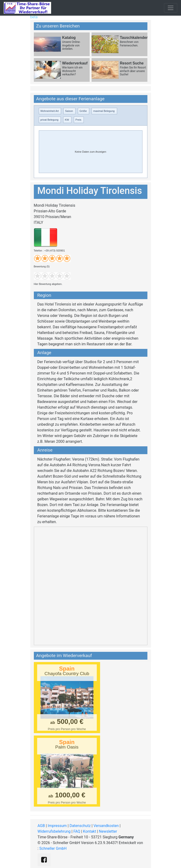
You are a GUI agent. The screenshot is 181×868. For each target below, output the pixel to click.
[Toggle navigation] (171, 8)
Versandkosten (106, 826)
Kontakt (90, 831)
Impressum (57, 826)
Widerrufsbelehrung (54, 831)
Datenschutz (80, 826)
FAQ (77, 831)
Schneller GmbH (53, 848)
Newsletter (108, 831)
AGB (41, 826)
